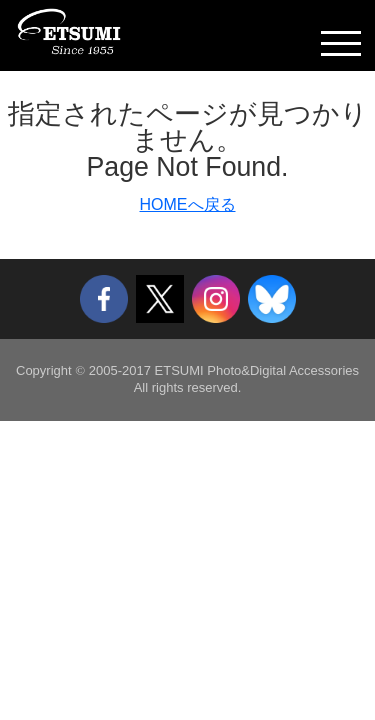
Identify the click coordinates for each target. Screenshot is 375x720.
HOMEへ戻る (188, 204)
